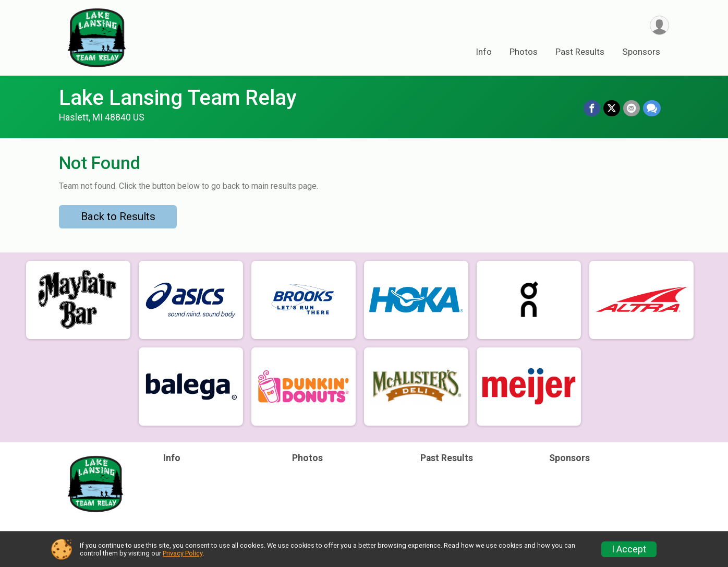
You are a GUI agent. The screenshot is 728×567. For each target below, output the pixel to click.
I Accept (629, 549)
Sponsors (641, 52)
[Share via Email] (632, 108)
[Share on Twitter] (612, 108)
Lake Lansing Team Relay (178, 98)
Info (484, 52)
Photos (524, 52)
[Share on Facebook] (592, 108)
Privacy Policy (183, 553)
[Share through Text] (652, 108)
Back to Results (118, 216)
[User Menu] (659, 25)
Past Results (580, 52)
